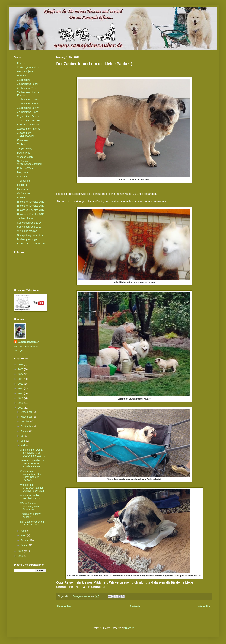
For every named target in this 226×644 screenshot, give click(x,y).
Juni (23, 441)
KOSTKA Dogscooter (29, 125)
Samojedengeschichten (30, 235)
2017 (21, 408)
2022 (21, 384)
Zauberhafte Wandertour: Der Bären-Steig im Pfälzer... (31, 476)
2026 (21, 365)
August (25, 431)
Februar (25, 540)
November (27, 417)
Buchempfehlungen (28, 239)
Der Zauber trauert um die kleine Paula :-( (32, 523)
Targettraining (25, 148)
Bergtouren (23, 172)
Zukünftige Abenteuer (29, 67)
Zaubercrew (24, 80)
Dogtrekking (24, 153)
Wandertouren (25, 157)
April (24, 531)
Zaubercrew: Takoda (28, 100)
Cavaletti (22, 177)
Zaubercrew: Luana (28, 112)
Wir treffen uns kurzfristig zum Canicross (29, 506)
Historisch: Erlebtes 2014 (31, 210)
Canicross (23, 140)
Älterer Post (205, 606)
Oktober (26, 422)
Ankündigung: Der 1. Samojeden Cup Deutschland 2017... (33, 453)
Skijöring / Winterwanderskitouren (30, 163)
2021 (21, 388)
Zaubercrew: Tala (27, 88)
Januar (25, 545)
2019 (21, 398)
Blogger (129, 628)
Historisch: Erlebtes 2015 (31, 214)
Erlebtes (22, 63)
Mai (23, 445)
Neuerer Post (64, 606)
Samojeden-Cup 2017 (29, 223)
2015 (21, 556)
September (27, 426)
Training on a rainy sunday (30, 515)
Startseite (135, 606)
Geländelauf (24, 193)
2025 (21, 369)
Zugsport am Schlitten (29, 116)
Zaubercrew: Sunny (28, 108)
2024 (21, 374)
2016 (21, 551)
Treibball (22, 144)
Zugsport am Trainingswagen (26, 134)
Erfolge (21, 197)
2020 (21, 393)
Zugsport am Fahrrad (29, 129)
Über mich (23, 76)
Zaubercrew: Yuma (28, 104)
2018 (21, 403)
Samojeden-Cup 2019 (29, 227)
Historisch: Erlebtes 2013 (31, 206)
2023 (21, 379)
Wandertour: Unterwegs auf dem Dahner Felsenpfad (32, 488)
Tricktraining (24, 181)
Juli (23, 436)
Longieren (23, 185)
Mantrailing (23, 189)
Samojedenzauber (28, 342)
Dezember (27, 412)
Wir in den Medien (27, 231)
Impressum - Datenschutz (31, 244)
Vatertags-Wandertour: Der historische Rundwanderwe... (33, 463)
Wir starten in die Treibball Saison (30, 497)
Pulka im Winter (26, 168)
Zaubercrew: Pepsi (28, 84)
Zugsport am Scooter (29, 120)
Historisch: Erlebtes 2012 (31, 202)
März (24, 535)
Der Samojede (25, 71)
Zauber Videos (25, 218)
